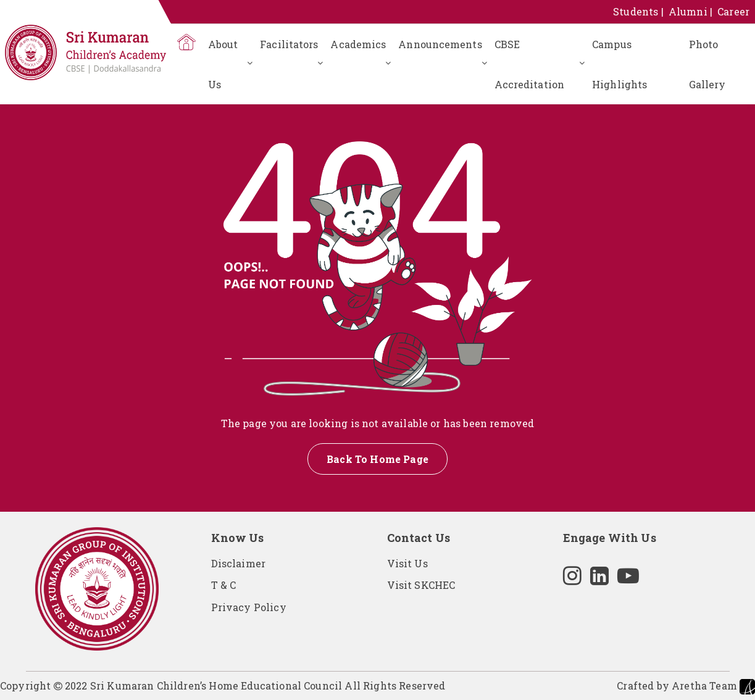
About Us (223, 64)
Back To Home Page (377, 459)
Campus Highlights (619, 64)
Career (733, 11)
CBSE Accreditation (529, 64)
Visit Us (407, 563)
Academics (358, 44)
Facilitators (289, 44)
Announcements (440, 44)
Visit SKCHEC (421, 585)
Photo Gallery (707, 64)
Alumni (688, 11)
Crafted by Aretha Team (686, 687)
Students (636, 11)
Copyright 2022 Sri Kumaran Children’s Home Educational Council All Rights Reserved (223, 685)
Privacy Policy (249, 607)
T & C (224, 585)
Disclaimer (239, 563)
